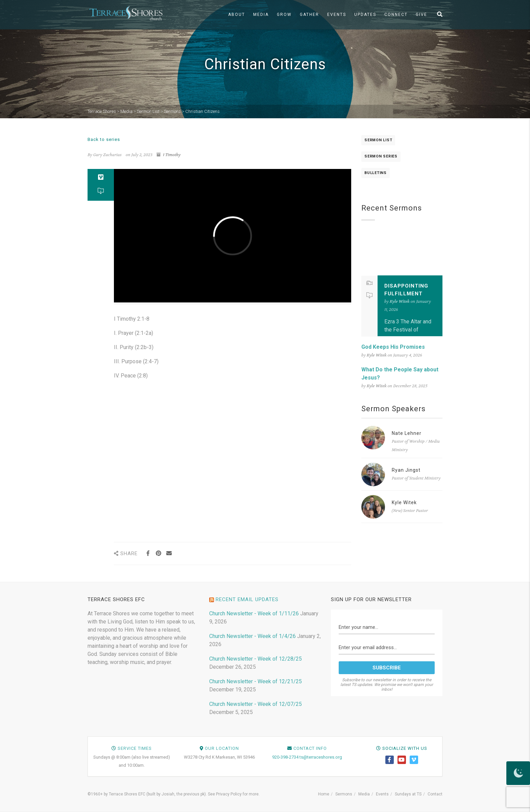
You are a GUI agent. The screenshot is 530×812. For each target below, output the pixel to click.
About (237, 15)
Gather (309, 15)
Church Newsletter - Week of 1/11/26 (254, 613)
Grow (284, 15)
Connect (396, 15)
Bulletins (376, 173)
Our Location (222, 748)
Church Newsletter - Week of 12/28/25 (256, 659)
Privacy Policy (229, 794)
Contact (435, 794)
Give (421, 15)
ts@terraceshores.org (321, 757)
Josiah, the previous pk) (184, 794)
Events (337, 15)
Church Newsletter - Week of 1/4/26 (252, 636)
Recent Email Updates (247, 599)
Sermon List (378, 140)
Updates (365, 15)
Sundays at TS (408, 794)
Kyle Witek (404, 502)
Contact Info (310, 748)
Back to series (104, 139)
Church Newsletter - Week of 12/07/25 (256, 704)
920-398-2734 (285, 757)
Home (324, 794)
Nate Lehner (407, 433)
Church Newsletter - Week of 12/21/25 (256, 681)
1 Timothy (172, 155)
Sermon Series (381, 156)
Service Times (135, 748)
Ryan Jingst (406, 470)
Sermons (344, 794)
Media (261, 15)
